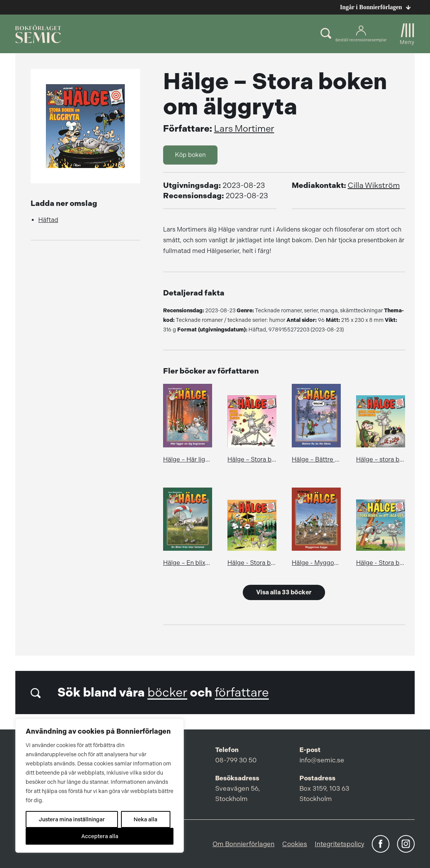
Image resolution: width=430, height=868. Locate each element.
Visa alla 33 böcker (284, 592)
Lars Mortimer (244, 129)
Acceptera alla (100, 836)
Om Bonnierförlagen (244, 844)
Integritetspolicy (339, 844)
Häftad (48, 220)
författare (242, 693)
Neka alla (146, 819)
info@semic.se (322, 760)
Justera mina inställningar (72, 819)
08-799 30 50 (236, 760)
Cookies (295, 844)
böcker (167, 693)
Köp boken (190, 155)
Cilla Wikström (374, 185)
